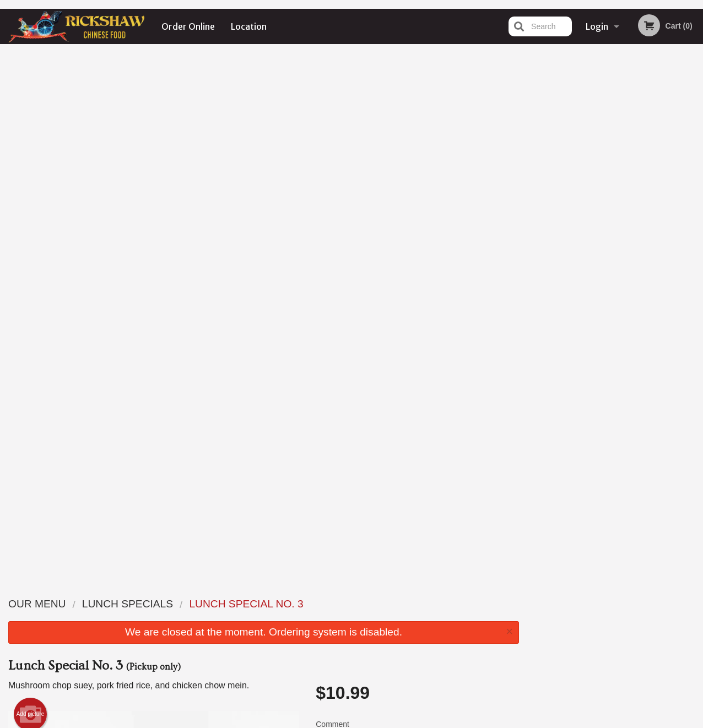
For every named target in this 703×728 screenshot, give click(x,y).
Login (597, 26)
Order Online (188, 26)
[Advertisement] (264, 527)
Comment (417, 212)
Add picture (31, 187)
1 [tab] (582, 227)
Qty (347, 256)
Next (695, 156)
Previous (536, 156)
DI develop (368, 691)
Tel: (531, 630)
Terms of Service (370, 721)
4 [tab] (632, 227)
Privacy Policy (310, 721)
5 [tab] (648, 227)
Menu (323, 603)
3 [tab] (615, 227)
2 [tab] (599, 227)
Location (249, 26)
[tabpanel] (615, 156)
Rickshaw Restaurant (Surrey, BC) (166, 589)
